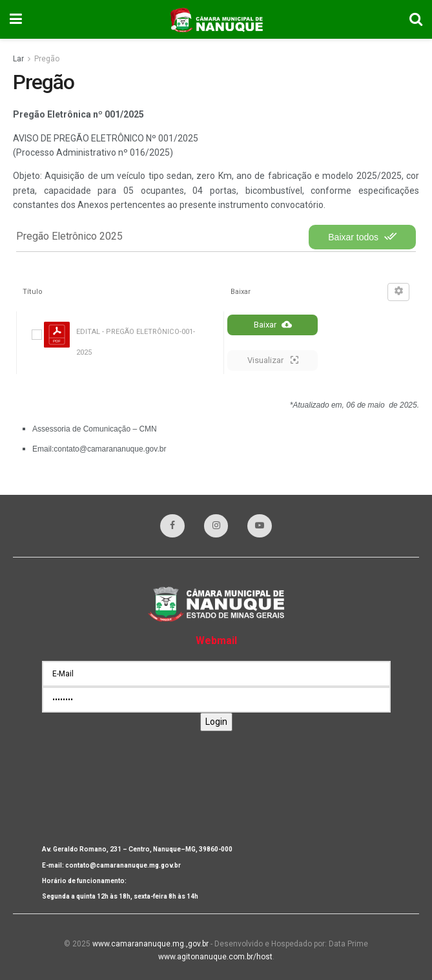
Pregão (47, 59)
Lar (18, 59)
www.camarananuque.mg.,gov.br (150, 944)
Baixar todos (362, 236)
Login (216, 722)
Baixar (273, 324)
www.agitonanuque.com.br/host (215, 957)
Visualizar (273, 360)
